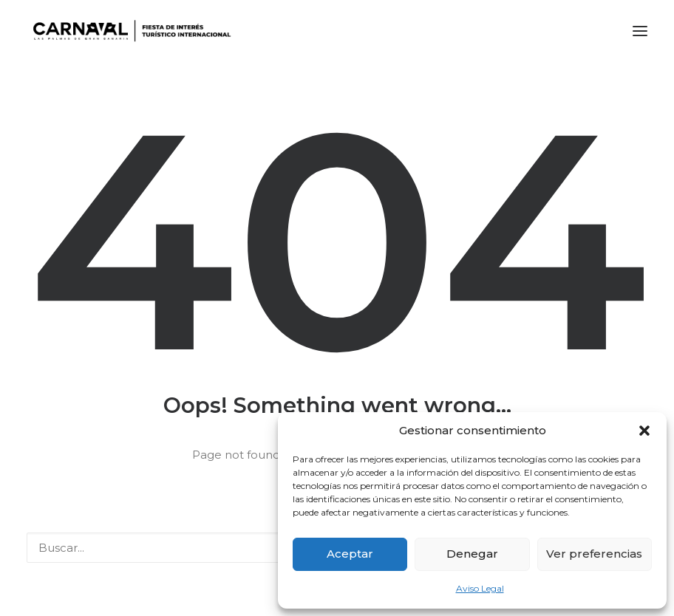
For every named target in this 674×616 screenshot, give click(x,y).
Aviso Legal (480, 588)
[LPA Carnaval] (129, 31)
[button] (644, 431)
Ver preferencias (594, 554)
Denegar (472, 554)
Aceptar (350, 554)
